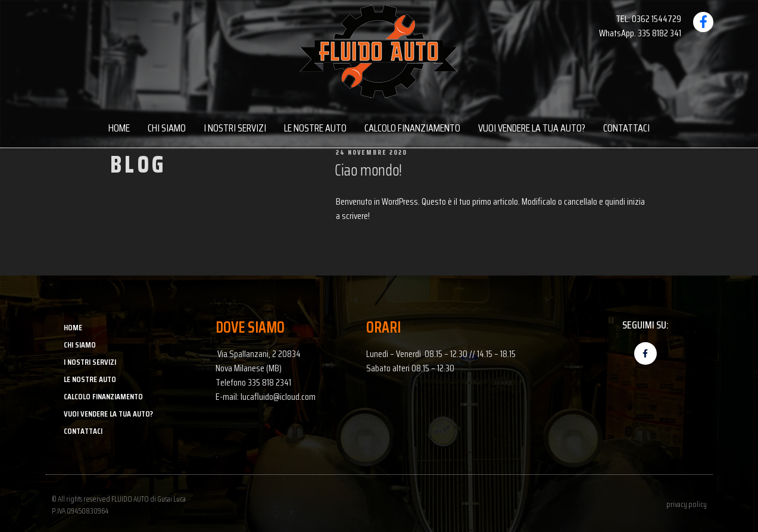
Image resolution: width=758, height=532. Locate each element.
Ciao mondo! (368, 170)
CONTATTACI (626, 128)
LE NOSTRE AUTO (315, 128)
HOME (119, 128)
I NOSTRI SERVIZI (235, 128)
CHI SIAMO (167, 128)
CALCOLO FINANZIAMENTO (412, 128)
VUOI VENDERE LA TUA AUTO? (532, 128)
